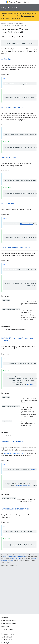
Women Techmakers (7, 629)
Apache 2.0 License (16, 558)
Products (9, 23)
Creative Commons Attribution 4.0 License (14, 557)
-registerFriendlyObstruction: (13, 442)
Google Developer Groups (9, 620)
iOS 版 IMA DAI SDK (9, 8)
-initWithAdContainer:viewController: (16, 247)
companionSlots (8, 204)
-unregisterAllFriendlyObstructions (15, 509)
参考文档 (23, 25)
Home (3, 23)
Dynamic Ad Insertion (21, 2)
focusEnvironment (9, 158)
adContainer (6, 59)
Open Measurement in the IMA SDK (15, 453)
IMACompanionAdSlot (26, 224)
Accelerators (5, 626)
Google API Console (7, 637)
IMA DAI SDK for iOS (9, 25)
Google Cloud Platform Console (10, 640)
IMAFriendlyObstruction (22, 485)
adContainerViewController (12, 107)
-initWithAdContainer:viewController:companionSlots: (19, 338)
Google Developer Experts (9, 623)
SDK (18, 25)
